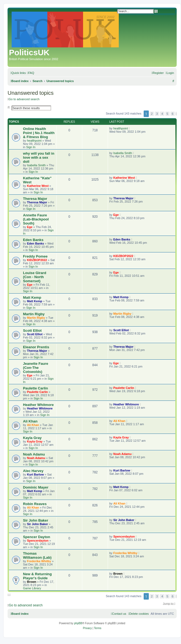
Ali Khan (30, 421)
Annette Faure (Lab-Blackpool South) (36, 219)
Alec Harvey (33, 471)
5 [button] (167, 114)
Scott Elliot (32, 331)
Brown (32, 582)
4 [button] (162, 114)
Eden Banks (33, 240)
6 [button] (173, 114)
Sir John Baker (36, 520)
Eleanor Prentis (36, 347)
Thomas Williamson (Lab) (37, 555)
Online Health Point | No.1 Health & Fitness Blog (39, 133)
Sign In (31, 147)
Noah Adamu (34, 454)
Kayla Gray (32, 438)
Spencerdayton (38, 541)
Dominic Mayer (36, 487)
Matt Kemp (32, 297)
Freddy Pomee (35, 256)
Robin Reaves (35, 504)
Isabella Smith (36, 165)
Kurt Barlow (35, 474)
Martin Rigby (34, 314)
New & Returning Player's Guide (37, 576)
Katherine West (38, 186)
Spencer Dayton (37, 537)
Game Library (32, 588)
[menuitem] (31, 73)
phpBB (78, 623)
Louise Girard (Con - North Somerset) (35, 277)
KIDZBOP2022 (37, 260)
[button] (176, 114)
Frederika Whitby (39, 561)
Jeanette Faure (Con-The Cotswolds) (36, 368)
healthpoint (34, 141)
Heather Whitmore (38, 405)
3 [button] (157, 114)
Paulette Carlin (35, 388)
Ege (30, 227)
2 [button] (152, 114)
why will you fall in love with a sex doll (39, 157)
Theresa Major (35, 199)
